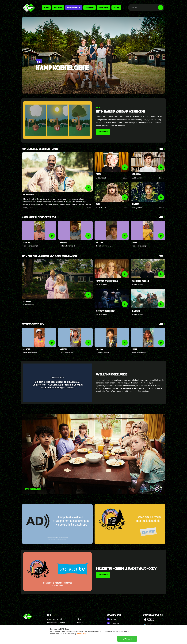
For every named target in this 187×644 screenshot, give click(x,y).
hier (139, 122)
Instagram (113, 623)
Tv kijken (58, 8)
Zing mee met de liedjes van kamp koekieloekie (49, 256)
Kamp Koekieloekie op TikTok (39, 217)
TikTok (112, 619)
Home (46, 8)
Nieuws (80, 619)
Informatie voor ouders (56, 623)
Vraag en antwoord (54, 619)
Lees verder (103, 132)
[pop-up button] (79, 367)
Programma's (74, 8)
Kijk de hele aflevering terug (40, 149)
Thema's (80, 623)
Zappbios (90, 8)
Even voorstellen (33, 324)
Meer (161, 149)
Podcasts (104, 8)
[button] (84, 367)
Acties (116, 8)
